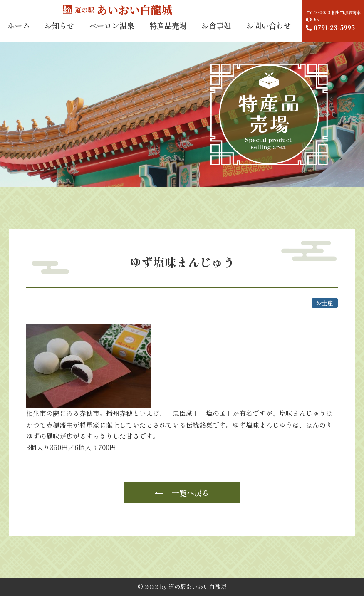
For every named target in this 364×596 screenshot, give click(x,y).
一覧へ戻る (191, 492)
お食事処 (216, 33)
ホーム (19, 33)
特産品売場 (168, 33)
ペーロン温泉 (112, 33)
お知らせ (59, 33)
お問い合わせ (269, 33)
